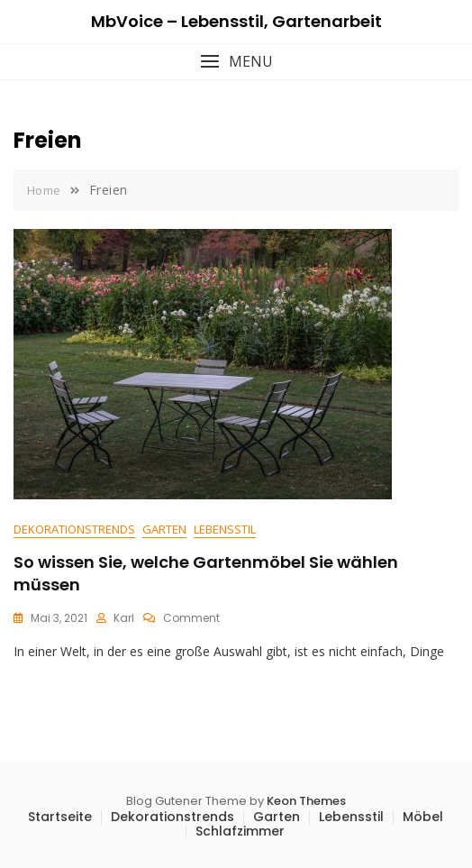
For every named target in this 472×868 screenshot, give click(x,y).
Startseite (60, 817)
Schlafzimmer (240, 831)
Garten (164, 529)
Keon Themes (306, 801)
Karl (124, 618)
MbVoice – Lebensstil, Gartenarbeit (236, 21)
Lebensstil (225, 529)
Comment (191, 618)
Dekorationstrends (74, 529)
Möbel (423, 817)
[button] (236, 62)
